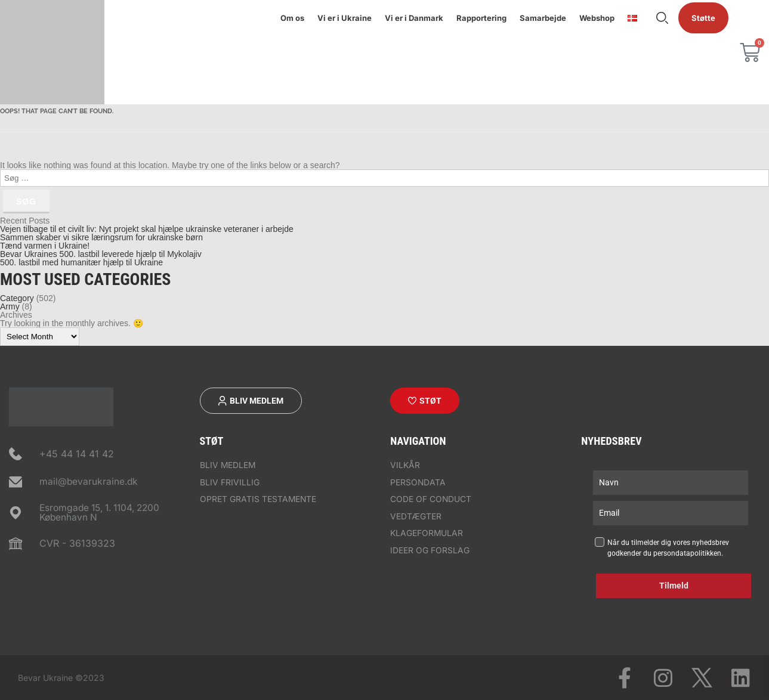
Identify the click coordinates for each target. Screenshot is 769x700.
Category (17, 298)
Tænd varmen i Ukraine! (45, 246)
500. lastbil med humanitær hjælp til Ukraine (81, 262)
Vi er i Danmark (414, 18)
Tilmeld (674, 586)
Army (10, 306)
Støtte (703, 18)
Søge (662, 18)
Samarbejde (543, 18)
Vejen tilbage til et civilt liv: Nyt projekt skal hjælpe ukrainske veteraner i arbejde (147, 229)
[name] (671, 483)
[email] (671, 513)
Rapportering (481, 18)
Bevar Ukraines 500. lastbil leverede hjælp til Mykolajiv (101, 254)
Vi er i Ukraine (345, 18)
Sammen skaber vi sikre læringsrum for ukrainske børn (101, 237)
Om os (292, 18)
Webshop (597, 18)
